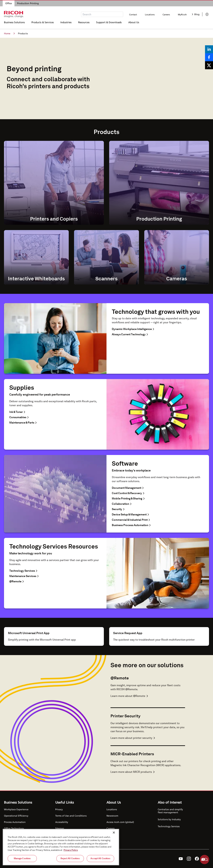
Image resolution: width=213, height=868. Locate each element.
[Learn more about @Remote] (148, 696)
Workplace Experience (16, 809)
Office (9, 3)
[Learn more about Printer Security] (148, 738)
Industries (66, 24)
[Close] (114, 833)
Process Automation (15, 822)
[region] (61, 847)
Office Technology (14, 828)
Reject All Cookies (70, 858)
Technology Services (169, 826)
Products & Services (43, 24)
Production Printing (28, 3)
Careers (166, 14)
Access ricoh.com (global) (120, 822)
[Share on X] (209, 65)
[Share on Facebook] (209, 57)
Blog (196, 14)
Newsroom (112, 816)
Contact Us (112, 835)
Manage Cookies (22, 858)
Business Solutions (14, 24)
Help (205, 860)
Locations (150, 14)
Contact (133, 14)
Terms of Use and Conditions (71, 816)
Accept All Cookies (100, 858)
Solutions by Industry (169, 819)
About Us (134, 24)
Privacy (59, 809)
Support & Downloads (109, 24)
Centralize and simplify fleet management (170, 811)
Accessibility (62, 822)
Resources (84, 24)
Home (9, 33)
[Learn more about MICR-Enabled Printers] (148, 772)
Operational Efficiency (16, 816)
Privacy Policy (71, 850)
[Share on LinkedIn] (209, 49)
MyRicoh (182, 14)
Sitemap (60, 828)
